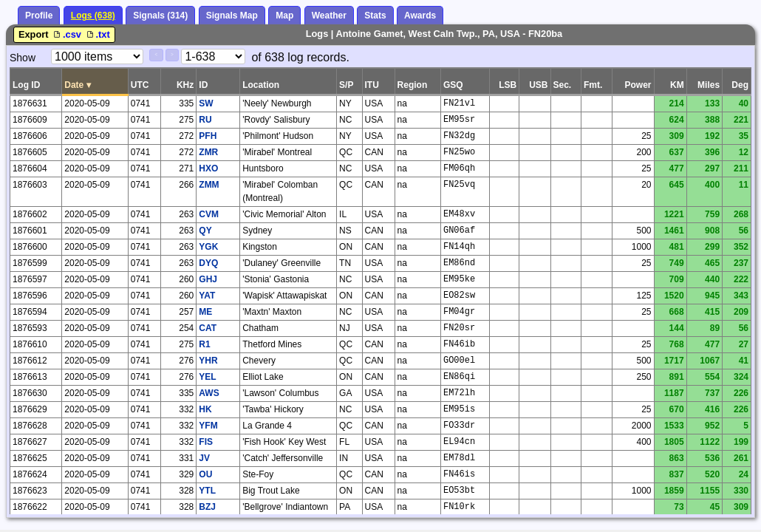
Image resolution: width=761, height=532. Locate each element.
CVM (209, 214)
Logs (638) (93, 16)
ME (205, 312)
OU (205, 474)
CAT (208, 328)
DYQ (208, 263)
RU (205, 120)
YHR (208, 361)
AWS (209, 393)
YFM (208, 426)
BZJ (207, 507)
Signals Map (232, 16)
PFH (208, 136)
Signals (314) (160, 16)
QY (205, 231)
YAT (207, 296)
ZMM (209, 185)
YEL (207, 377)
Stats (375, 16)
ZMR (208, 152)
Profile (39, 16)
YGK (208, 247)
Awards (420, 16)
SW (206, 103)
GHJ (208, 279)
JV (204, 458)
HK (205, 409)
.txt (97, 34)
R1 (204, 344)
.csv (67, 34)
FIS (206, 442)
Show (23, 58)
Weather (329, 16)
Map (284, 16)
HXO (208, 168)
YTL (207, 491)
